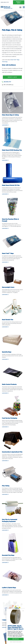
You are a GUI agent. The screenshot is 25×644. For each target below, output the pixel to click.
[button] (20, 7)
